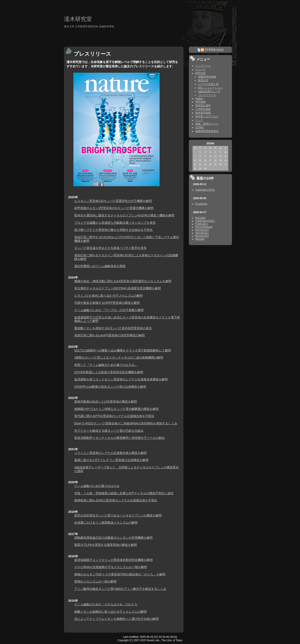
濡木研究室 (78, 19)
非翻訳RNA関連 (207, 77)
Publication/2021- (205, 221)
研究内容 (201, 73)
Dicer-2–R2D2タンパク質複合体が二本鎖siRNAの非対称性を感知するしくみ (126, 423)
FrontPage (201, 204)
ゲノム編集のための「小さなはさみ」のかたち (106, 604)
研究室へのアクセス (207, 117)
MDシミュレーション (210, 88)
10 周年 (200, 128)
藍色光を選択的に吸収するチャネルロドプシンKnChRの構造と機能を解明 (124, 215)
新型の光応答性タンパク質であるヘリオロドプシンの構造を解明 (118, 515)
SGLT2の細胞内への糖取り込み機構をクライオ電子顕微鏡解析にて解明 (123, 350)
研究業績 (201, 102)
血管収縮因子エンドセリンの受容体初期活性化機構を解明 (113, 560)
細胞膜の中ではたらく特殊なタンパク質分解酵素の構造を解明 (117, 409)
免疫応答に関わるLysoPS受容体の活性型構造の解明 (110, 335)
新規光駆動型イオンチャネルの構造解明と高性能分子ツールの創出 (120, 438)
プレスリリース (207, 95)
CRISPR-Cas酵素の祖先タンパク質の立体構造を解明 (110, 387)
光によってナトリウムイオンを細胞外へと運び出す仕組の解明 (117, 619)
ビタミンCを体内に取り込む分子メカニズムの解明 (109, 296)
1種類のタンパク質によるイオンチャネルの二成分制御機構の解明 (119, 357)
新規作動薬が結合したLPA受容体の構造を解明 (106, 402)
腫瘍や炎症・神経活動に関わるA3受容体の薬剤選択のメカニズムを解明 (123, 281)
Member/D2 (202, 233)
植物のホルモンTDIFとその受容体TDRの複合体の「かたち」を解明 (120, 574)
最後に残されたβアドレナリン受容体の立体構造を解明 (111, 460)
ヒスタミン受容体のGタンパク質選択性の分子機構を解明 (113, 201)
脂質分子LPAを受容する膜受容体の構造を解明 (106, 545)
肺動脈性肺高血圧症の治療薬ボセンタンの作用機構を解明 (113, 538)
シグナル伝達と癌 (208, 84)
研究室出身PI (203, 105)
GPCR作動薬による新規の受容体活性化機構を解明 (109, 372)
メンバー (201, 69)
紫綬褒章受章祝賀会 (207, 131)
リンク (199, 120)
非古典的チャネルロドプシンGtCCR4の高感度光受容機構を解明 (118, 288)
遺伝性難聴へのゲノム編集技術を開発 (100, 266)
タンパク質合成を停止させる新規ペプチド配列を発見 (110, 248)
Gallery (199, 99)
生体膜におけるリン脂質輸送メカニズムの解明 (106, 523)
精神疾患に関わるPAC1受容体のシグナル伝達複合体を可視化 (116, 500)
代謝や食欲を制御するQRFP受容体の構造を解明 (107, 303)
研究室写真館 (203, 113)
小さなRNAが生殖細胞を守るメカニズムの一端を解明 (111, 567)
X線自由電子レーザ (209, 91)
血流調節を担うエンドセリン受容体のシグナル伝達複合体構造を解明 (121, 379)
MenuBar (201, 218)
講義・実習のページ (207, 124)
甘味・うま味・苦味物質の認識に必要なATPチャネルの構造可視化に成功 (124, 493)
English (218, 50)
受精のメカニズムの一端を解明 (95, 581)
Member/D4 (202, 230)
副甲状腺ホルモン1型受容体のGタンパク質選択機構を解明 (114, 208)
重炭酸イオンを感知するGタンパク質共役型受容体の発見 (113, 328)
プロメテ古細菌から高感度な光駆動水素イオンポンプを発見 (115, 223)
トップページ (203, 66)
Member (200, 239)
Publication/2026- (205, 190)
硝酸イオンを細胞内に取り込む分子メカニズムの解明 (110, 612)
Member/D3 (202, 236)
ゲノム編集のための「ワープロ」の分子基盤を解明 (109, 310)
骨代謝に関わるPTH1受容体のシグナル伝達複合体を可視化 (114, 416)
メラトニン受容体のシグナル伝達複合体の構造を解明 (110, 453)
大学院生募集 (203, 109)
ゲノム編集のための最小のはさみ (97, 486)
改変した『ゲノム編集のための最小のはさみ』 (106, 365)
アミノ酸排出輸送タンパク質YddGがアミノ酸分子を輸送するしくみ (120, 589)
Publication (202, 224)
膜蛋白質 (203, 80)
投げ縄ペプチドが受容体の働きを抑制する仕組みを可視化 (113, 230)
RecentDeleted (204, 227)
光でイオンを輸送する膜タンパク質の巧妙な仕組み (109, 431)
